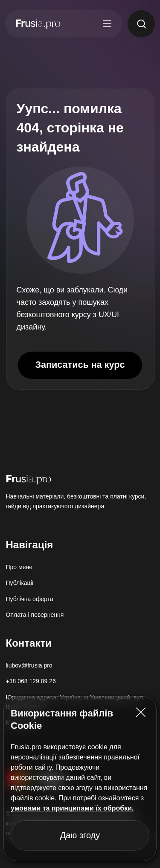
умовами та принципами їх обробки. (72, 808)
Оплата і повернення (35, 615)
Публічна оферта (30, 599)
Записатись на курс (80, 365)
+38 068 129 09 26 (31, 681)
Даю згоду (80, 835)
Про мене (19, 567)
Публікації (20, 583)
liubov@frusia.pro (29, 665)
